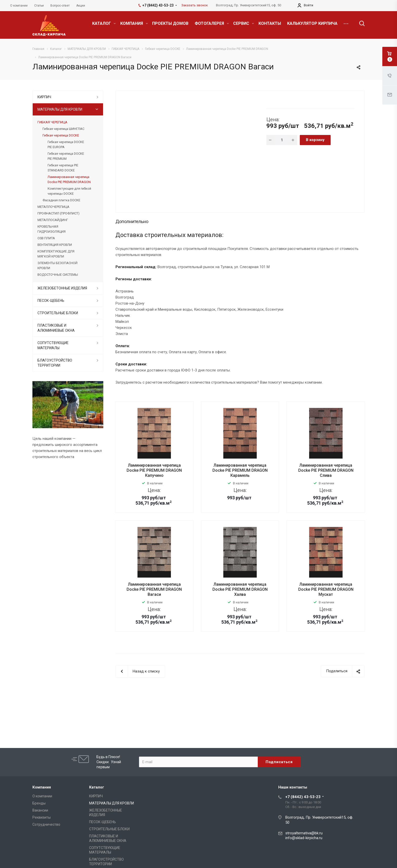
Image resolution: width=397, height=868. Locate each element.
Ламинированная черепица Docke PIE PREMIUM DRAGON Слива (326, 470)
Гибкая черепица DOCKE (61, 135)
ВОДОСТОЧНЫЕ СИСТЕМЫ (58, 275)
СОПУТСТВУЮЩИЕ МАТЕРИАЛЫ (53, 345)
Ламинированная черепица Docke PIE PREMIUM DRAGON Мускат (326, 589)
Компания (42, 787)
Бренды (39, 803)
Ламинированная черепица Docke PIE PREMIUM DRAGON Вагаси (154, 589)
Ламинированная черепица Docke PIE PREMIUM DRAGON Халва (240, 589)
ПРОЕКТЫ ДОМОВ (170, 23)
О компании (42, 796)
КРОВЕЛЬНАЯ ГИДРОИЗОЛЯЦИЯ (52, 229)
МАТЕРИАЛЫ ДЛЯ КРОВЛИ (60, 109)
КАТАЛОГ (104, 23)
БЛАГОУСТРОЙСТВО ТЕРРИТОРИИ (55, 363)
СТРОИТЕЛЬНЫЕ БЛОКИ (58, 313)
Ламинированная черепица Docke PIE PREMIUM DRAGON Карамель (240, 470)
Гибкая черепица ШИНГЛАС (63, 129)
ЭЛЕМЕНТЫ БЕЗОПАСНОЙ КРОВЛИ (57, 265)
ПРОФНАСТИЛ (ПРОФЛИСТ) (58, 213)
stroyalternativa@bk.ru (304, 833)
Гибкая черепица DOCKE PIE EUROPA (66, 144)
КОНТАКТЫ (270, 23)
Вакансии (40, 810)
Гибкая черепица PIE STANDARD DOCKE (63, 168)
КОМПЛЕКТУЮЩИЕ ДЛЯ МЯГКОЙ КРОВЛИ (56, 254)
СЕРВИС (244, 23)
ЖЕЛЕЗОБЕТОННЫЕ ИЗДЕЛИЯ (62, 288)
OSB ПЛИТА (46, 238)
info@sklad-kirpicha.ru (304, 838)
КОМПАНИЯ (134, 23)
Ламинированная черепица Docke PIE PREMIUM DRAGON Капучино (154, 470)
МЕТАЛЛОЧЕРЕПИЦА (53, 207)
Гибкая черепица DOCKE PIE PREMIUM (66, 156)
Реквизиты (42, 817)
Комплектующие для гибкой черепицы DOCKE (69, 191)
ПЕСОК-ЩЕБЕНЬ (51, 301)
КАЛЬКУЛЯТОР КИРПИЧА (312, 23)
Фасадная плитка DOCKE (61, 200)
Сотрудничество (46, 824)
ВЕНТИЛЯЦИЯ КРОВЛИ (55, 245)
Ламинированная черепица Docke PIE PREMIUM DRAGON (69, 179)
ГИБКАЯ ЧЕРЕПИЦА (52, 122)
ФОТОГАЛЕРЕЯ (212, 23)
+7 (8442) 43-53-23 (303, 797)
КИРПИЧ (44, 97)
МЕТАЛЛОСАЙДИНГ (53, 220)
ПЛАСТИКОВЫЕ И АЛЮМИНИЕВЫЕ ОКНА (56, 328)
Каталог (97, 787)
